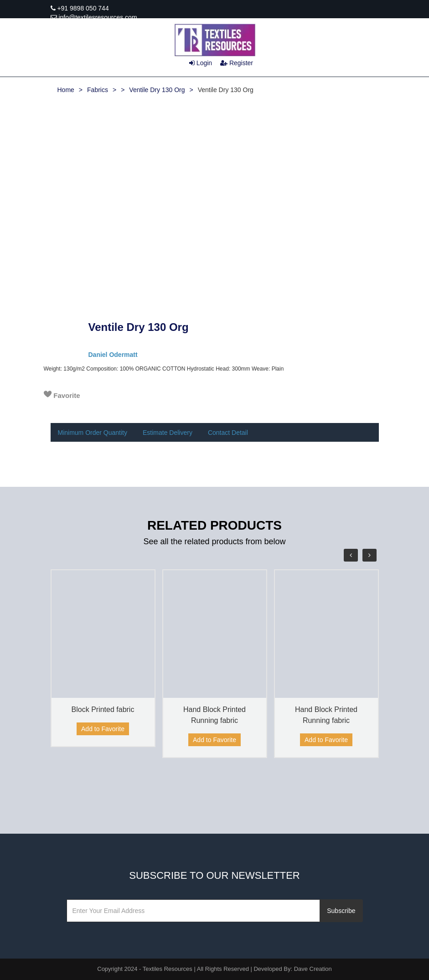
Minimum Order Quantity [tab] (93, 433)
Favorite (62, 395)
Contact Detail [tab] (228, 433)
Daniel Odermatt (113, 355)
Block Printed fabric (103, 709)
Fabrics (98, 90)
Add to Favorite (103, 729)
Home (66, 90)
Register (237, 63)
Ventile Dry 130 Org (157, 90)
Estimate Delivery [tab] (168, 433)
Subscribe (341, 911)
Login (201, 63)
